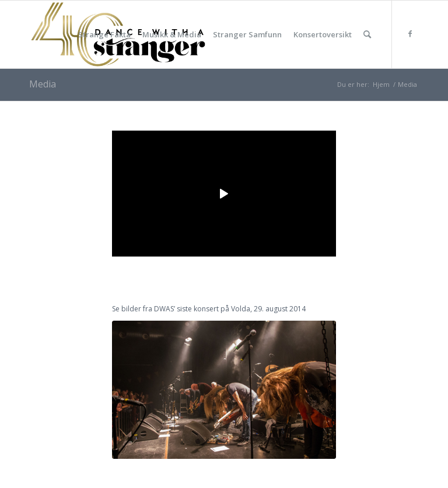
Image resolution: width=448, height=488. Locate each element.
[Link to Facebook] (410, 34)
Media (43, 84)
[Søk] (367, 34)
